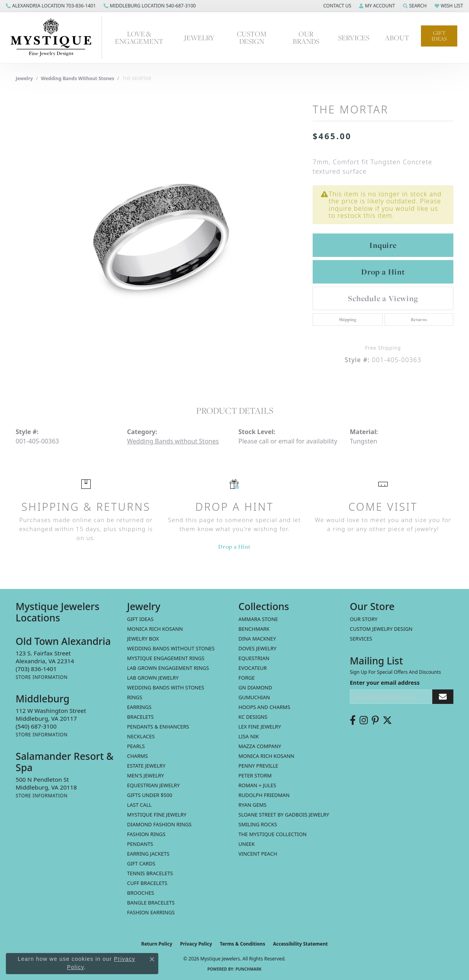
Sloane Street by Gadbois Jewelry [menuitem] (284, 815)
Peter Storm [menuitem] (255, 775)
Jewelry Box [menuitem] (143, 639)
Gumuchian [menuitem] (254, 697)
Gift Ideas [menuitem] (140, 619)
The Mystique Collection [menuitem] (273, 834)
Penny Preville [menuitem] (258, 766)
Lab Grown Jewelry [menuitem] (153, 678)
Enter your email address (385, 683)
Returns (419, 319)
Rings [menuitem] (135, 697)
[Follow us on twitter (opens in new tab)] (387, 720)
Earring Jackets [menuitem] (148, 854)
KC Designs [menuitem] (253, 717)
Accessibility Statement (300, 944)
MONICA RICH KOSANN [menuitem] (155, 629)
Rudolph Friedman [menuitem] (264, 795)
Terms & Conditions (243, 944)
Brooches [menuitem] (141, 893)
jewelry (24, 78)
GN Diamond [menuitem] (255, 687)
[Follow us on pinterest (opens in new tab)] (375, 720)
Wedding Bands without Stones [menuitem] (171, 648)
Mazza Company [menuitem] (260, 746)
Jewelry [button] (199, 38)
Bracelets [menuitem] (140, 717)
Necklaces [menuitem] (141, 736)
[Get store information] (42, 677)
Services (361, 639)
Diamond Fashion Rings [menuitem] (159, 824)
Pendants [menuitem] (140, 844)
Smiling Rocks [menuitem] (258, 824)
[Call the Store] (36, 669)
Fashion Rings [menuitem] (146, 834)
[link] (51, 6)
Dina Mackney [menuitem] (257, 639)
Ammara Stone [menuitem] (258, 619)
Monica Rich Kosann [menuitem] (266, 756)
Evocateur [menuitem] (253, 668)
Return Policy (157, 944)
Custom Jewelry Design (381, 629)
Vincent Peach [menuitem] (258, 854)
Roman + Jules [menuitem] (257, 785)
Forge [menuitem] (247, 678)
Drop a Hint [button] (383, 272)
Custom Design (252, 37)
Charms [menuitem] (137, 756)
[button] (337, 6)
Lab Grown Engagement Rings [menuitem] (168, 668)
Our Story (364, 619)
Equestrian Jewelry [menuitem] (153, 785)
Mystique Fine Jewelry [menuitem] (157, 815)
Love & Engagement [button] (139, 37)
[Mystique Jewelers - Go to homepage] (55, 38)
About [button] (397, 38)
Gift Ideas (439, 36)
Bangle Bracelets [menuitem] (151, 903)
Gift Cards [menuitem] (141, 863)
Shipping (348, 319)
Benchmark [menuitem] (254, 629)
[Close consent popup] (152, 959)
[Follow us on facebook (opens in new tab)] (353, 720)
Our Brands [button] (306, 37)
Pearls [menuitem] (136, 746)
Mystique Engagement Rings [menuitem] (166, 658)
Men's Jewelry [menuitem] (146, 775)
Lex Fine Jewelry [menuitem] (260, 727)
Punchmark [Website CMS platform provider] (249, 969)
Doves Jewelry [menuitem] (257, 648)
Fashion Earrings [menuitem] (151, 912)
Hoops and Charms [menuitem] (264, 707)
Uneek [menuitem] (247, 844)
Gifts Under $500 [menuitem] (150, 795)
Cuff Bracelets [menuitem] (147, 883)
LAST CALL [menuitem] (139, 805)
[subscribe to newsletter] (443, 697)
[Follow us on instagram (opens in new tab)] (364, 720)
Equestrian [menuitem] (254, 658)
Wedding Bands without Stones (78, 78)
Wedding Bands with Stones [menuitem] (166, 687)
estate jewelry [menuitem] (146, 766)
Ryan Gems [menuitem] (252, 805)
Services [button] (354, 38)
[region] (160, 237)
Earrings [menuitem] (139, 707)
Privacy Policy (196, 944)
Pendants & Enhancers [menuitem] (158, 727)
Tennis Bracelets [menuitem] (150, 873)
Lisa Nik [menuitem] (249, 736)
